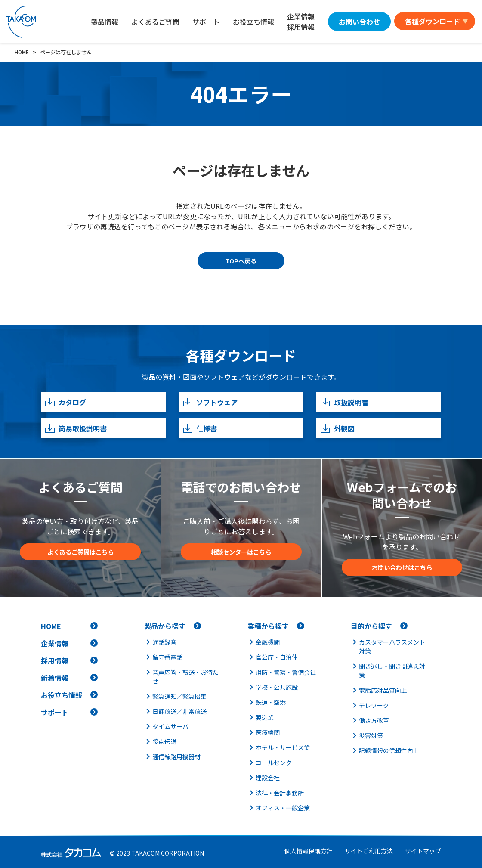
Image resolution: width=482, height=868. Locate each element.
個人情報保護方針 (309, 851)
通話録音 (164, 642)
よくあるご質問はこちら (80, 552)
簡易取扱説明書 (76, 428)
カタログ (65, 402)
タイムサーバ (170, 726)
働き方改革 (374, 720)
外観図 (337, 428)
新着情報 (55, 678)
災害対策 (371, 735)
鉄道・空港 (271, 702)
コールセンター (277, 763)
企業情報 (55, 643)
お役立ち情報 (253, 22)
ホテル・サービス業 (283, 747)
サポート (206, 22)
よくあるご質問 (155, 22)
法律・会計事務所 (280, 793)
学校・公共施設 (277, 687)
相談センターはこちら (241, 552)
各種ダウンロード (433, 21)
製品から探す (165, 626)
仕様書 (199, 428)
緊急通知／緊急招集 (179, 696)
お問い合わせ (359, 22)
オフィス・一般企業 (283, 808)
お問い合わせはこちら (402, 567)
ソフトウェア (210, 402)
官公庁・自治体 (277, 657)
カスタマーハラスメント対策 (392, 646)
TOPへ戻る (241, 261)
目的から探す (371, 626)
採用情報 (55, 660)
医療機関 (268, 732)
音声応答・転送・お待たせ (185, 677)
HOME (51, 626)
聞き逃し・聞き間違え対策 (392, 671)
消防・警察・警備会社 (286, 672)
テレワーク (374, 705)
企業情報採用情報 (301, 22)
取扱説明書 (344, 402)
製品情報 (105, 22)
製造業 (265, 717)
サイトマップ (423, 851)
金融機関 (268, 642)
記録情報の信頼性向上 (389, 750)
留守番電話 (167, 657)
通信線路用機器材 (176, 756)
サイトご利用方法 (369, 851)
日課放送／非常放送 (179, 711)
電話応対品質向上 (383, 690)
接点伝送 (164, 741)
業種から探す (268, 626)
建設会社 (268, 778)
